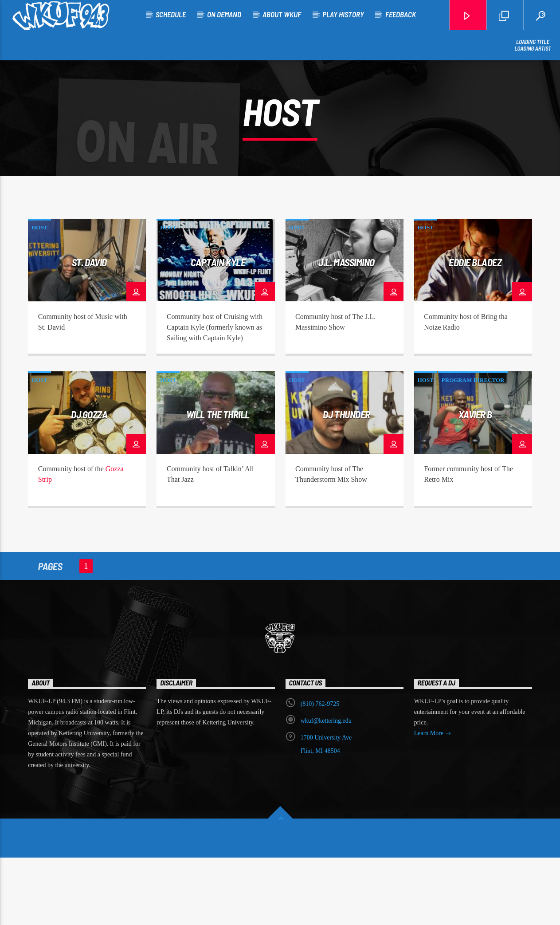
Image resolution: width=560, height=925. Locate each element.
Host (39, 295)
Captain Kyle (218, 330)
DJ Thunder (346, 482)
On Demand (224, 14)
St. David (89, 330)
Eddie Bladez (475, 330)
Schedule (171, 14)
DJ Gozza (89, 482)
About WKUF (282, 14)
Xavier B (475, 482)
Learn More (433, 801)
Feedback (401, 14)
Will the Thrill (218, 482)
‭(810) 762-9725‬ (320, 771)
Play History (343, 14)
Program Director (473, 447)
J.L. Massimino (347, 330)
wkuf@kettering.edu (326, 788)
